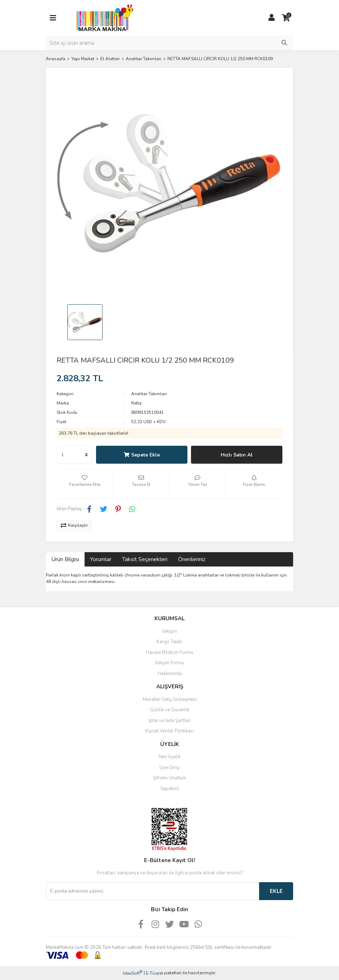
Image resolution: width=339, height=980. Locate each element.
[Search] (169, 43)
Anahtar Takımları (149, 394)
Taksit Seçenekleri (145, 559)
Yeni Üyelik (169, 757)
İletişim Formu (169, 663)
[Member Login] (272, 18)
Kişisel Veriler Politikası (169, 731)
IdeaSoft (133, 973)
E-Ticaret (154, 973)
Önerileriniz (192, 559)
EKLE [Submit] (276, 891)
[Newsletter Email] (152, 891)
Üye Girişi (169, 768)
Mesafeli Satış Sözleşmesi (170, 699)
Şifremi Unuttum (170, 778)
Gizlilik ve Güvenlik (169, 710)
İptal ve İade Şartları (170, 721)
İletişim (170, 631)
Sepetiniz (170, 789)
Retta (136, 403)
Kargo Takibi (169, 642)
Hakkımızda (170, 674)
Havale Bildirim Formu (169, 652)
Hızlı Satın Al (237, 455)
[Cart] (286, 18)
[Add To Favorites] (85, 484)
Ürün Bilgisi (65, 559)
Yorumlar (101, 559)
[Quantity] (75, 455)
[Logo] (103, 18)
